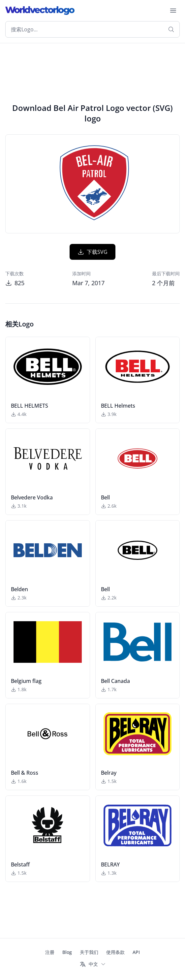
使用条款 (115, 952)
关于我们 (89, 952)
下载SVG (92, 252)
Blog (67, 952)
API (136, 952)
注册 (50, 952)
